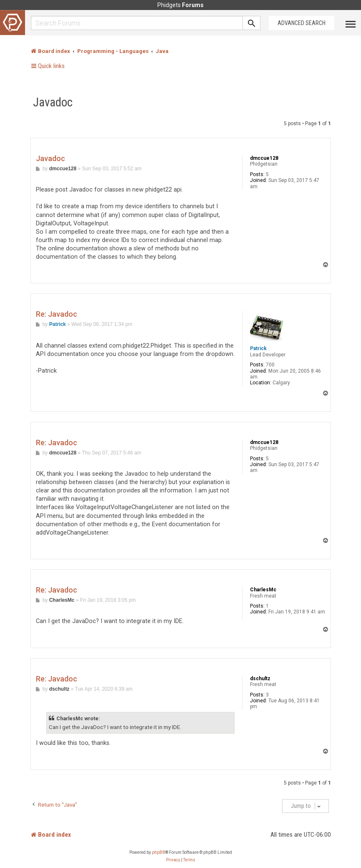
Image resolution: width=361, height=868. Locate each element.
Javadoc (53, 102)
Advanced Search (302, 23)
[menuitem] (173, 860)
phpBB (159, 852)
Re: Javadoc (57, 314)
